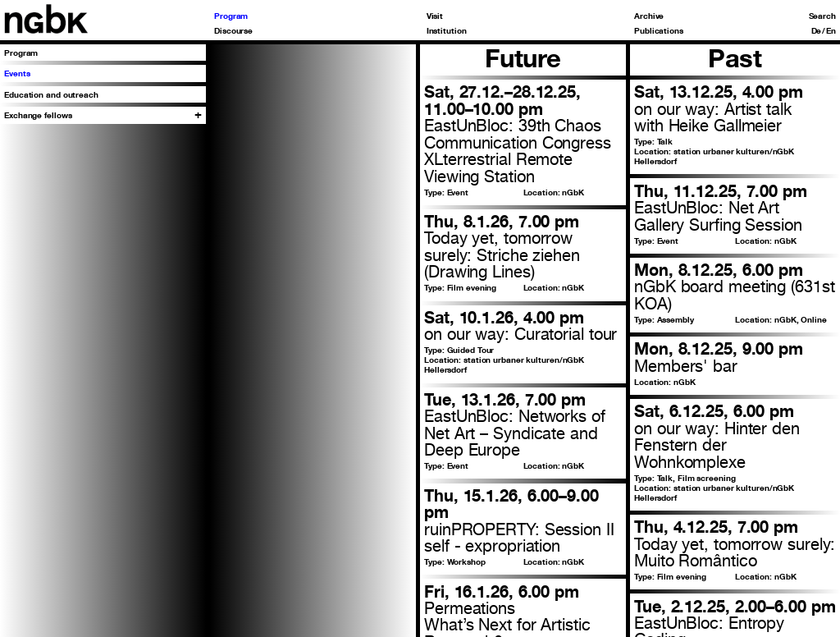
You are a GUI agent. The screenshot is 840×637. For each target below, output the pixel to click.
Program (231, 16)
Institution (447, 30)
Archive (649, 16)
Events (17, 73)
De (817, 30)
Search (822, 16)
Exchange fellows (38, 115)
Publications (659, 30)
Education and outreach (51, 94)
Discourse (233, 30)
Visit (435, 16)
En (831, 30)
